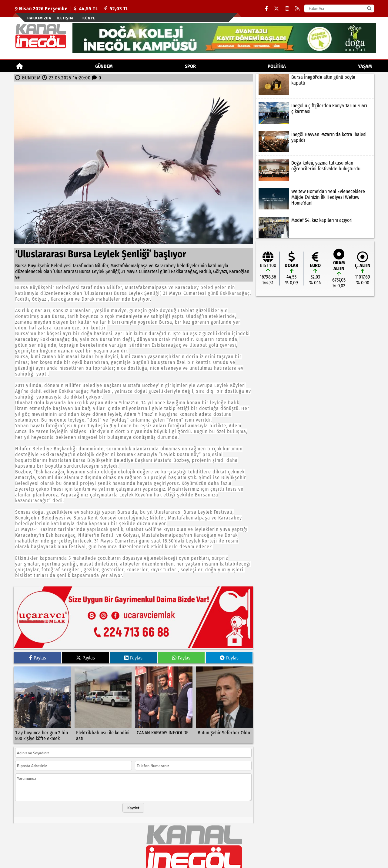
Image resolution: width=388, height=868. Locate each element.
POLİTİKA (277, 66)
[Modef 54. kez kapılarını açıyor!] (315, 227)
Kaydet (133, 804)
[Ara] (369, 8)
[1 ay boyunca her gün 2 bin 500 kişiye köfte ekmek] (42, 701)
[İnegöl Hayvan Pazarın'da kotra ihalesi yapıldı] (315, 142)
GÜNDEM (104, 66)
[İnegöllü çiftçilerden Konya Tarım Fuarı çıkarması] (315, 113)
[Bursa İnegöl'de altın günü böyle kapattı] (315, 84)
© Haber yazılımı (194, 865)
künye (89, 18)
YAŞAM (365, 66)
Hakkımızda (39, 18)
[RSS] (297, 9)
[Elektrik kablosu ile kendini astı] (103, 701)
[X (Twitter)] (276, 9)
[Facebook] (266, 9)
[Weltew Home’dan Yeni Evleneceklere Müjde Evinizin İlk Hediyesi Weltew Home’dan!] (315, 199)
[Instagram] (287, 9)
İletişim (65, 18)
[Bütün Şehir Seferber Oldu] (225, 701)
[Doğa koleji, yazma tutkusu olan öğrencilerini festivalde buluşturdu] (315, 170)
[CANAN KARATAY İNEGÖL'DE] (164, 701)
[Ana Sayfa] (20, 66)
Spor (190, 66)
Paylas (38, 654)
